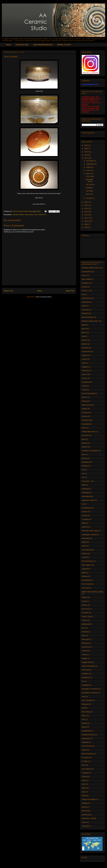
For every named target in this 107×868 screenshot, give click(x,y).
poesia (84, 601)
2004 (86, 227)
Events (84, 416)
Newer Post (8, 291)
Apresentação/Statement (43, 45)
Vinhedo (85, 803)
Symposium (86, 738)
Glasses (85, 443)
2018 (86, 155)
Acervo (84, 275)
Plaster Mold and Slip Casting (92, 592)
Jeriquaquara (87, 508)
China (84, 359)
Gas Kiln (85, 435)
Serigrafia (85, 685)
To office (85, 761)
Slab (83, 708)
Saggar (84, 658)
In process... (86, 481)
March (89, 173)
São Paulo (86, 670)
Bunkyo (85, 340)
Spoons (85, 723)
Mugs (84, 542)
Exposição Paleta (90, 180)
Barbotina (85, 313)
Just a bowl (90, 176)
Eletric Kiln (42, 215)
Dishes (84, 397)
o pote (84, 557)
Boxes (84, 332)
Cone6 (84, 378)
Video (84, 796)
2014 (86, 208)
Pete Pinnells (87, 584)
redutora (85, 651)
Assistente (86, 302)
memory (85, 527)
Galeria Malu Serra (89, 432)
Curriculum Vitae (22, 45)
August (89, 167)
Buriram (85, 344)
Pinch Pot (89, 194)
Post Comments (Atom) (44, 297)
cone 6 (36, 215)
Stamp (84, 727)
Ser (83, 681)
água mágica (86, 279)
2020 (86, 149)
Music (84, 546)
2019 (86, 152)
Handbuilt (85, 462)
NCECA (85, 554)
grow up (85, 458)
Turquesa (85, 773)
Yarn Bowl (89, 191)
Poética (85, 605)
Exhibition (89, 188)
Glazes (84, 447)
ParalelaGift (86, 580)
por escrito (86, 609)
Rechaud (85, 643)
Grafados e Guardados (90, 451)
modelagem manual (89, 535)
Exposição (86, 424)
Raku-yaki (85, 639)
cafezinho (85, 348)
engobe (85, 409)
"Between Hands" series (21, 215)
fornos (84, 428)
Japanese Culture (88, 500)
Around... (85, 291)
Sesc (84, 696)
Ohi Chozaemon (88, 561)
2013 (86, 212)
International (86, 496)
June (88, 170)
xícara (84, 822)
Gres (84, 454)
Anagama (85, 283)
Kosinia (84, 515)
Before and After (88, 317)
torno (84, 765)
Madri (84, 523)
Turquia (85, 777)
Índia (84, 485)
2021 (86, 145)
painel (84, 573)
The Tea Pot (90, 185)
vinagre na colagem (89, 799)
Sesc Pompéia (87, 700)
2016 (86, 202)
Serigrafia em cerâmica (90, 689)
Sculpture (85, 674)
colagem (85, 367)
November (90, 161)
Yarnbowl (85, 826)
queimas (85, 632)
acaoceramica (87, 272)
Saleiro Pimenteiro (88, 666)
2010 (86, 221)
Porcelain (85, 613)
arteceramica (86, 298)
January (89, 198)
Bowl (31, 215)
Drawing (85, 401)
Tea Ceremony (87, 746)
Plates (84, 597)
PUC (84, 628)
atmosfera (85, 310)
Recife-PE (85, 647)
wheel (84, 807)
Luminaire (85, 519)
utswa (84, 780)
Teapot (84, 750)
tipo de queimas (88, 754)
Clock (84, 363)
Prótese (85, 620)
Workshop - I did (88, 818)
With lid (84, 811)
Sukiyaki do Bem (88, 735)
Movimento (86, 538)
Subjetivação (86, 731)
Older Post (70, 291)
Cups (84, 390)
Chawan (85, 355)
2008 (86, 224)
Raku (84, 635)
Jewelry (85, 512)
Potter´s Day (86, 616)
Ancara (84, 287)
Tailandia (85, 742)
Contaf (84, 386)
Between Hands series (90, 321)
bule (83, 336)
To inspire (85, 757)
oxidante (85, 569)
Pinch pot (85, 588)
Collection (85, 371)
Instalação (85, 493)
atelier (84, 306)
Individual (85, 489)
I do (83, 474)
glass (84, 439)
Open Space (86, 565)
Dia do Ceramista (88, 393)
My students (86, 550)
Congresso (86, 382)
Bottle (84, 325)
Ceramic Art (86, 351)
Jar (83, 504)
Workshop (85, 815)
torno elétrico (86, 769)
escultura (85, 413)
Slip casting (86, 712)
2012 (86, 215)
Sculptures (86, 677)
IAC (83, 477)
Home (8, 45)
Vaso (84, 792)
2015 (86, 205)
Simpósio (85, 704)
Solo (83, 719)
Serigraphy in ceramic (90, 693)
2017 (86, 158)
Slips (84, 716)
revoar (84, 655)
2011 (86, 218)
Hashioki (85, 466)
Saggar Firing (87, 662)
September (90, 164)
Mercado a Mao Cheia (90, 531)
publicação (86, 624)
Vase (84, 784)
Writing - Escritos (64, 45)
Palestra (85, 576)
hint (83, 470)
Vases (84, 788)
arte (83, 294)
